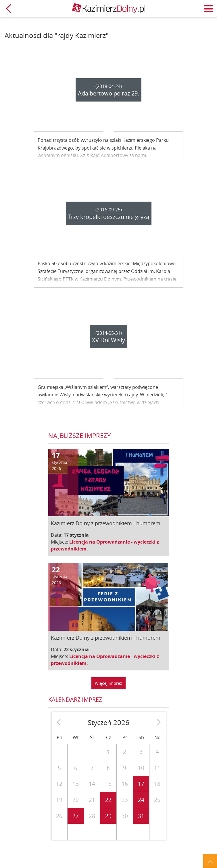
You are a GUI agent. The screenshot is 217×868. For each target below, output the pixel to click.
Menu (208, 9)
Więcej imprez (108, 683)
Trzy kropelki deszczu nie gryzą (109, 217)
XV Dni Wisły (108, 340)
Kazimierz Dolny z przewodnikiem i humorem (106, 523)
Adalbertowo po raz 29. (108, 93)
